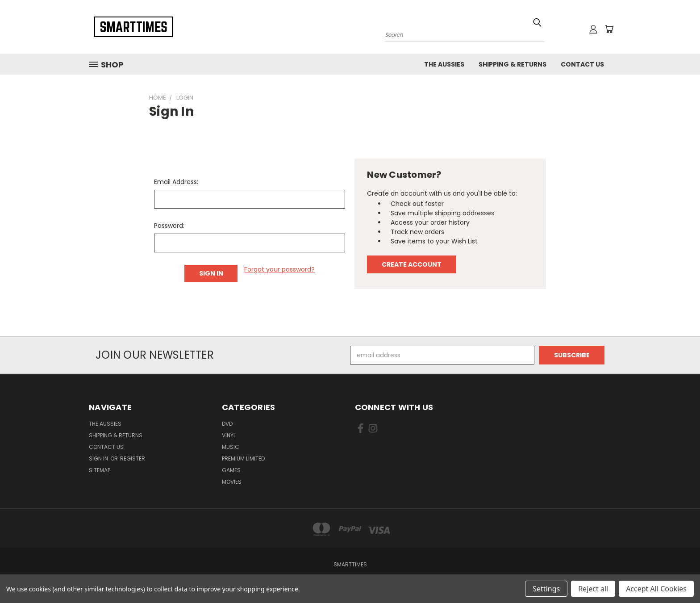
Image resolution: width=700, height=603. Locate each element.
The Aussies (444, 64)
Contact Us (582, 64)
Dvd (227, 424)
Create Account (412, 264)
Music (231, 447)
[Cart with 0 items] (609, 29)
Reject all (593, 589)
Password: (169, 226)
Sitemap (100, 470)
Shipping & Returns (512, 64)
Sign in (99, 459)
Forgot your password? (279, 269)
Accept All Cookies (656, 589)
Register (133, 459)
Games (231, 470)
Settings (546, 589)
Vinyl (229, 435)
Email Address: (176, 182)
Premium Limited (243, 459)
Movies (232, 482)
